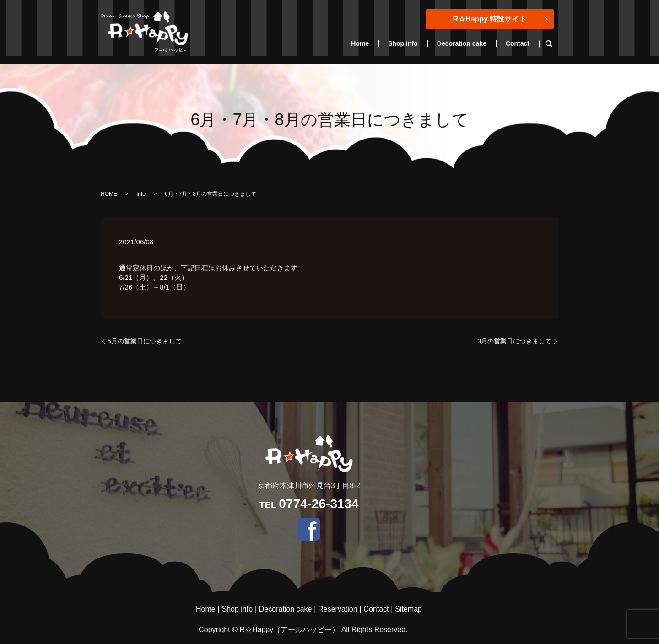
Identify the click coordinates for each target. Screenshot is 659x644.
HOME (109, 194)
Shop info (403, 43)
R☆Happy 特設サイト (490, 19)
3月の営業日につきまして (514, 341)
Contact (518, 43)
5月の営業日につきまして (145, 341)
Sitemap (408, 609)
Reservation (338, 609)
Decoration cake (462, 43)
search (554, 44)
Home (360, 43)
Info (141, 194)
